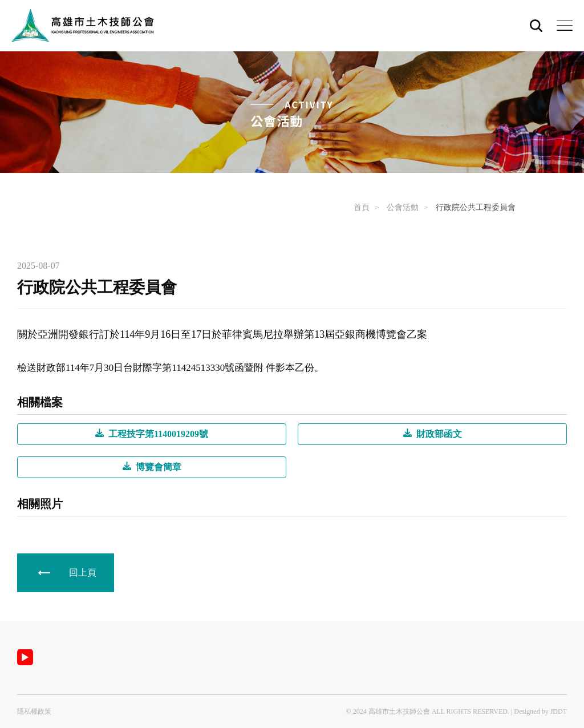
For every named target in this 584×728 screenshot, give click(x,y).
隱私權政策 (34, 711)
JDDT (559, 711)
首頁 (362, 207)
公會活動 (403, 207)
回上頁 (83, 573)
